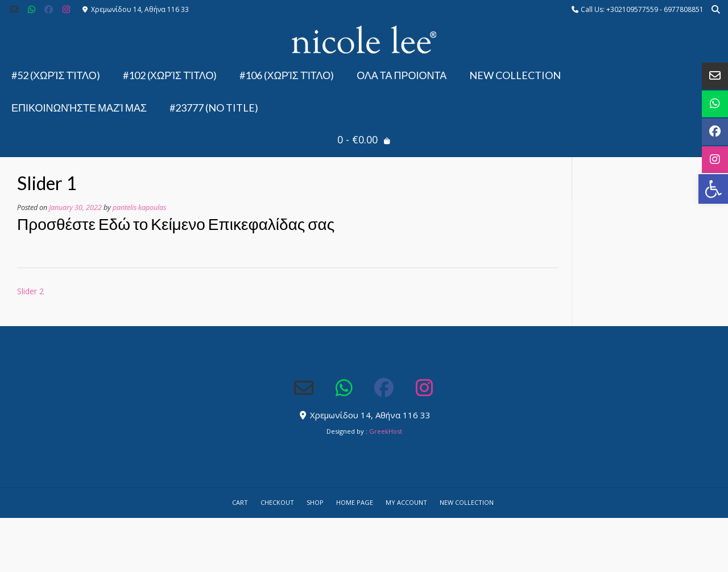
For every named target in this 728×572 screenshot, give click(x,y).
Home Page (355, 502)
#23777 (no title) (214, 108)
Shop (315, 502)
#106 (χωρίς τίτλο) (287, 75)
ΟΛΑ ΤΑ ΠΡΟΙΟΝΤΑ (402, 75)
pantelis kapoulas (139, 207)
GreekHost (386, 431)
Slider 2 (30, 291)
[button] (713, 189)
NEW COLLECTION (515, 75)
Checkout (277, 502)
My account (406, 502)
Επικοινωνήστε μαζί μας (79, 108)
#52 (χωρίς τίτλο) (56, 75)
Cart (240, 502)
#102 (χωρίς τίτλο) (170, 75)
